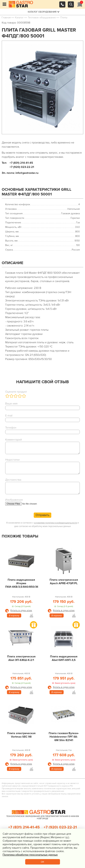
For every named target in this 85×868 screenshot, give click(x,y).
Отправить (42, 515)
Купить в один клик (21, 610)
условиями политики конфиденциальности (55, 523)
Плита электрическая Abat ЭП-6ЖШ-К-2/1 (21, 658)
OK (42, 862)
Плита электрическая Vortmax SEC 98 (21, 735)
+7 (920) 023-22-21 (60, 827)
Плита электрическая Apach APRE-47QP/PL (64, 582)
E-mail (9, 416)
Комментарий (14, 440)
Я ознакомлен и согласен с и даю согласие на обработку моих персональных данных (42, 525)
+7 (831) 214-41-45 (24, 827)
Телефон (11, 428)
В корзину (14, 615)
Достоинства (13, 480)
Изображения (14, 500)
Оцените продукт (16, 392)
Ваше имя (11, 404)
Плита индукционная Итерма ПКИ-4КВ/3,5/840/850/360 (22, 583)
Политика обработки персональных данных (30, 855)
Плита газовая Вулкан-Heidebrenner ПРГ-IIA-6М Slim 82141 (64, 737)
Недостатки (12, 460)
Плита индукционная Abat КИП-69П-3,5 (64, 658)
